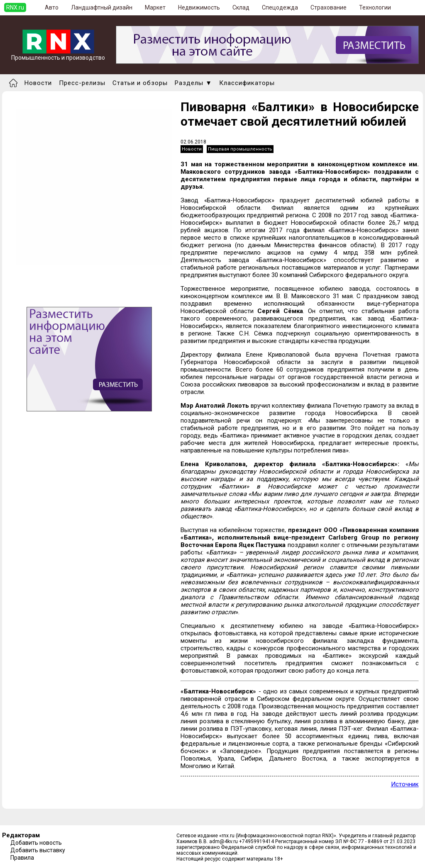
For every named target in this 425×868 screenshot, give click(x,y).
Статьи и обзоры (140, 83)
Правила (22, 858)
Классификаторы (247, 83)
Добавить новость (36, 843)
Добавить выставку (38, 850)
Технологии (375, 7)
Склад (241, 7)
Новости (38, 83)
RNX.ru (15, 7)
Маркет (155, 7)
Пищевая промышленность (240, 149)
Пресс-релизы (82, 83)
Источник (405, 784)
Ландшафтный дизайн (102, 7)
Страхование (329, 7)
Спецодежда (280, 7)
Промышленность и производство (58, 55)
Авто (52, 7)
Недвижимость (199, 7)
